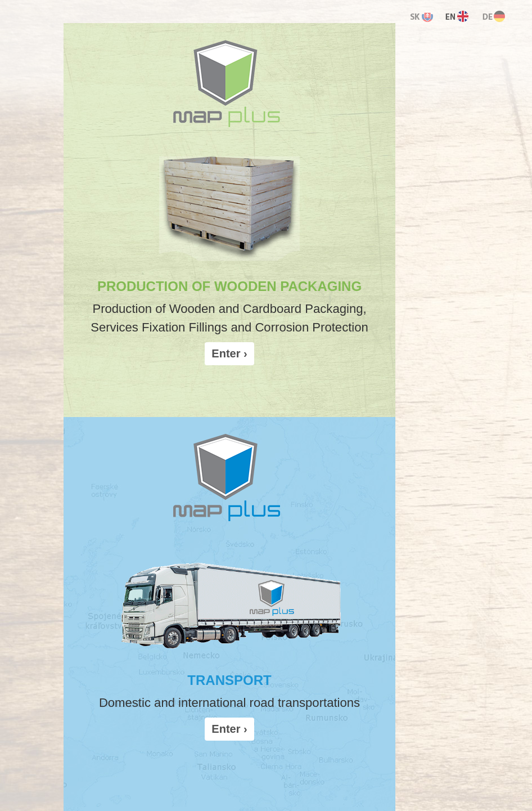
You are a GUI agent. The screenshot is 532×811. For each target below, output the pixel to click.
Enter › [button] (229, 353)
